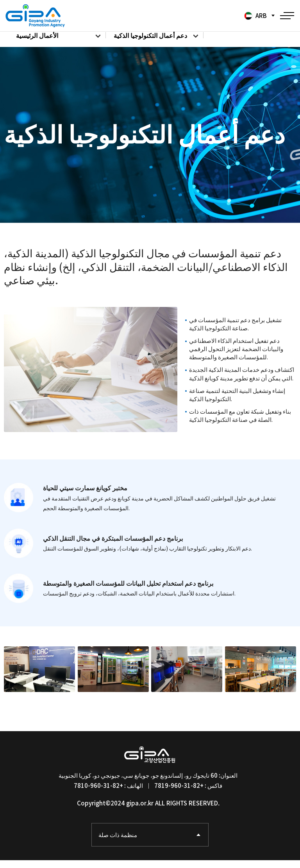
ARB (255, 16)
